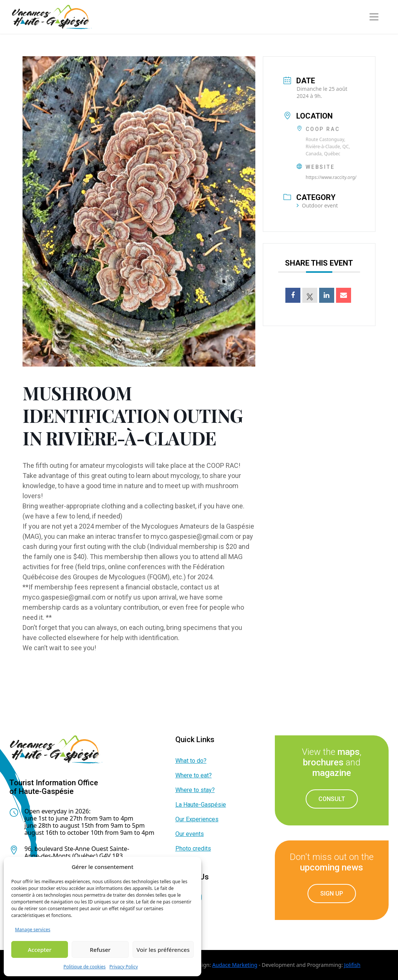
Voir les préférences (163, 950)
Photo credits (193, 848)
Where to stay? (195, 790)
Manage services (33, 930)
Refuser (100, 950)
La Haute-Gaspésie (201, 805)
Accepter (40, 950)
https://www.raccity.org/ (331, 177)
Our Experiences (197, 819)
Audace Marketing (235, 965)
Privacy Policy (124, 967)
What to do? (191, 761)
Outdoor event (317, 205)
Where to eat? (194, 775)
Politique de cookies (84, 967)
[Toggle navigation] (374, 17)
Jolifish (352, 965)
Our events (190, 834)
